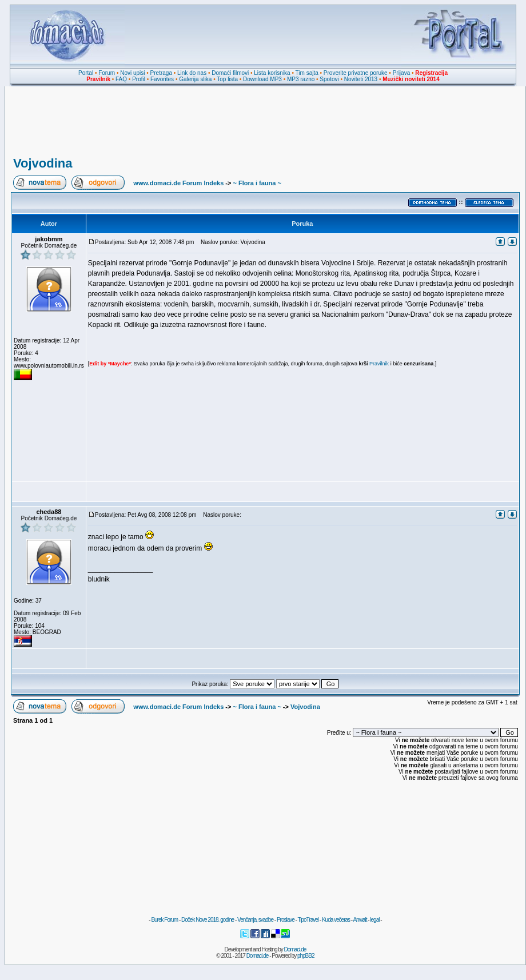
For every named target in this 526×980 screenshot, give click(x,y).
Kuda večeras (336, 920)
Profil (139, 79)
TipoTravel (308, 920)
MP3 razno (301, 79)
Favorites (162, 79)
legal (374, 920)
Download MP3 (262, 79)
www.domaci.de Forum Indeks (178, 183)
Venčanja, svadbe (255, 920)
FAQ (121, 79)
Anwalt (360, 920)
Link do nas (192, 73)
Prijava (402, 73)
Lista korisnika (272, 73)
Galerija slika (195, 79)
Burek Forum (164, 920)
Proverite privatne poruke (356, 73)
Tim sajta (307, 73)
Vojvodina (43, 163)
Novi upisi (132, 73)
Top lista (227, 79)
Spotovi (329, 79)
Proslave (286, 920)
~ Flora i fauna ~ (257, 183)
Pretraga (161, 73)
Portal (86, 73)
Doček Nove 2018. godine (208, 920)
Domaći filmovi (230, 73)
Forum (107, 73)
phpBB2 (306, 956)
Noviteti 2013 (361, 79)
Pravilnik (379, 364)
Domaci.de (295, 949)
